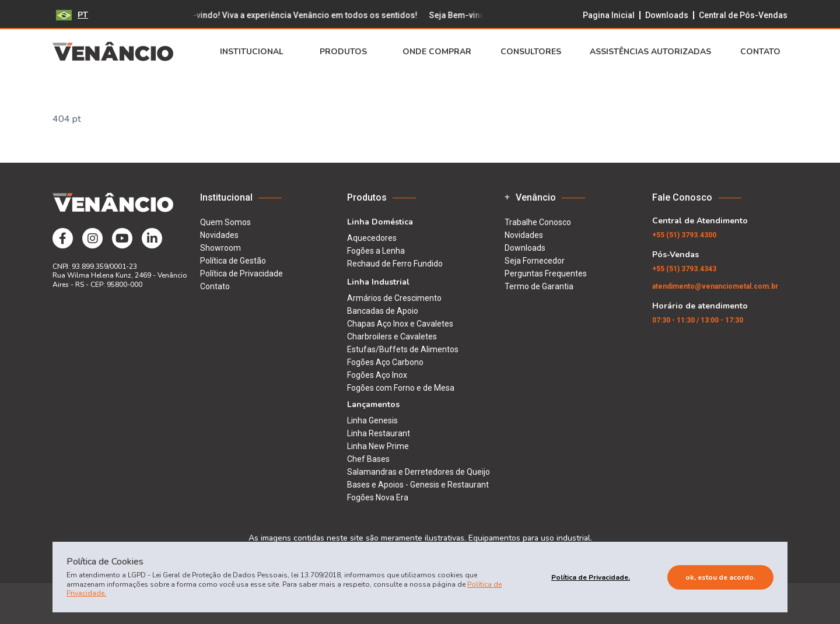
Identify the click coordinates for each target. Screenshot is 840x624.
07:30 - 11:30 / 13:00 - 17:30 (698, 320)
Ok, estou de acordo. (720, 577)
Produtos (347, 52)
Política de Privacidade (242, 274)
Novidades (219, 235)
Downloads (667, 15)
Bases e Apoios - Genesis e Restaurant (418, 485)
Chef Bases (368, 459)
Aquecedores (372, 238)
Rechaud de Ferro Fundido (395, 264)
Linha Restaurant (379, 433)
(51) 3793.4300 (684, 235)
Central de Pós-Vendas (743, 15)
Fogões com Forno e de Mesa (401, 388)
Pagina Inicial (609, 15)
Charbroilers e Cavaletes (392, 336)
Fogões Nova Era (378, 497)
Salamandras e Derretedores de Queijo (419, 472)
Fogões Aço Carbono (385, 362)
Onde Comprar (437, 52)
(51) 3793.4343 (684, 269)
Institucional (255, 52)
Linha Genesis (372, 420)
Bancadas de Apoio (383, 311)
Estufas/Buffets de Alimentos (403, 349)
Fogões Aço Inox (377, 375)
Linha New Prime (378, 446)
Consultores (531, 52)
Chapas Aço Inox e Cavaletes (400, 324)
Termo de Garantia (539, 286)
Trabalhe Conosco (538, 222)
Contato (764, 52)
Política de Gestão (233, 261)
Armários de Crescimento (394, 298)
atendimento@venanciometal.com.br (715, 286)
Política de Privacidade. (591, 577)
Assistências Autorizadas (650, 52)
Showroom (220, 248)
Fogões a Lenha (376, 251)
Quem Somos (225, 222)
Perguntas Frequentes (546, 274)
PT (72, 15)
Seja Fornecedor (535, 261)
